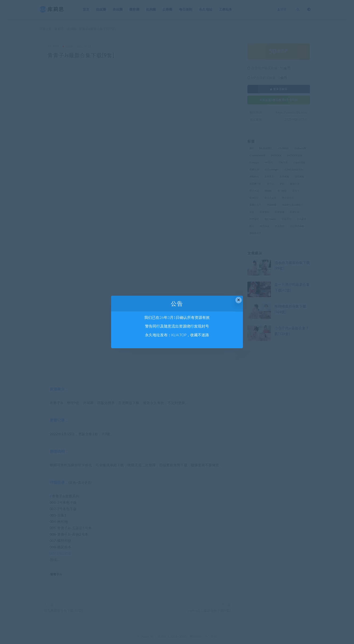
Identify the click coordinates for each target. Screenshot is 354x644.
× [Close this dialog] (239, 300)
